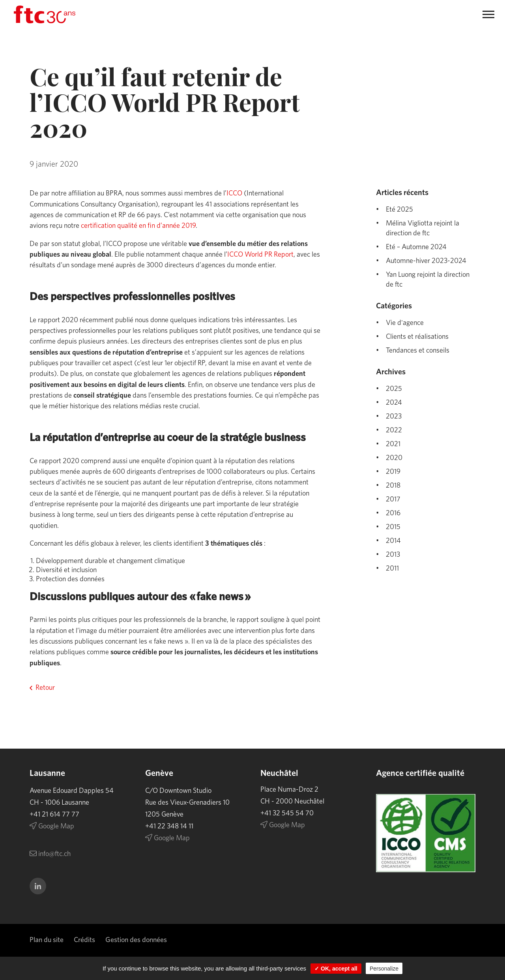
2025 (394, 389)
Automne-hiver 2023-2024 (426, 261)
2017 (393, 499)
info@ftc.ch (47, 854)
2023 (394, 417)
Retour (45, 688)
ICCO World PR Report (260, 255)
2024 (394, 403)
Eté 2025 (399, 210)
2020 (394, 458)
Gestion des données (136, 940)
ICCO (234, 193)
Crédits (84, 940)
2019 (393, 472)
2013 (393, 555)
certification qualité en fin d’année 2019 (138, 226)
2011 (392, 569)
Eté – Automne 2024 (416, 247)
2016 (393, 513)
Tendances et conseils (418, 351)
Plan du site (47, 940)
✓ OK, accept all (336, 969)
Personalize (384, 969)
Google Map (49, 826)
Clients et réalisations (417, 337)
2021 (393, 444)
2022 (394, 430)
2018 (393, 486)
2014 (393, 541)
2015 (393, 527)
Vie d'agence (405, 323)
